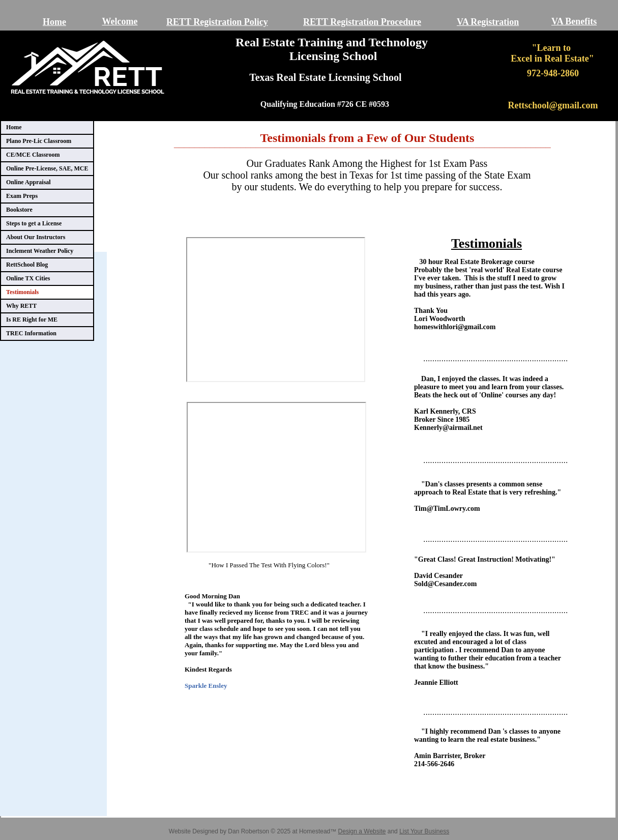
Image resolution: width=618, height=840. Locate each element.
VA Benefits (574, 21)
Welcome (120, 21)
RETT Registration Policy (217, 22)
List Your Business (424, 831)
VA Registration (488, 22)
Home (54, 22)
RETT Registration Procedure (362, 22)
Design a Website (362, 831)
